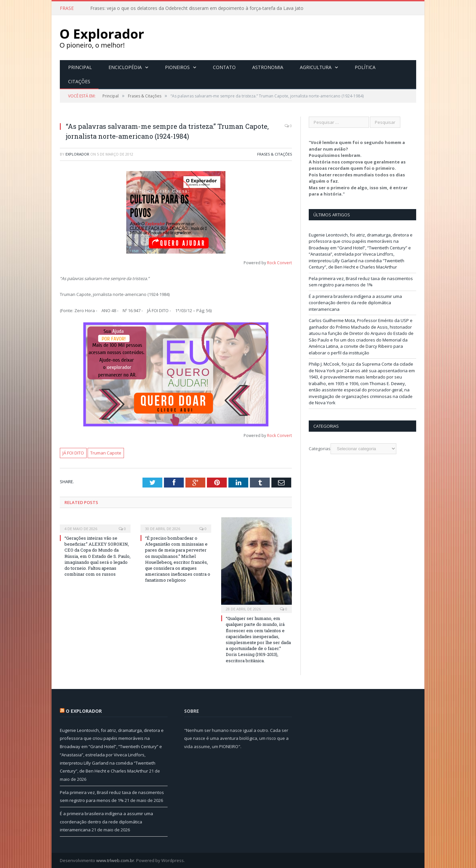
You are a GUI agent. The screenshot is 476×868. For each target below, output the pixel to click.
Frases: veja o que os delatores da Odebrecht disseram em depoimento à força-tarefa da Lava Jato (197, 8)
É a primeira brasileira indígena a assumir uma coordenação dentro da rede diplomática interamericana (355, 302)
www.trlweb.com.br (115, 860)
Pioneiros (177, 67)
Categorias (320, 448)
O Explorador (84, 710)
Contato (224, 67)
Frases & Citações (275, 154)
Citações (79, 81)
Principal (80, 67)
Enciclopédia (125, 67)
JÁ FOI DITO (73, 452)
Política (365, 67)
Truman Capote (106, 452)
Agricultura (316, 67)
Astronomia (268, 67)
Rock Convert (279, 262)
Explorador (77, 154)
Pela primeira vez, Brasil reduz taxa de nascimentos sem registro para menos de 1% (361, 281)
